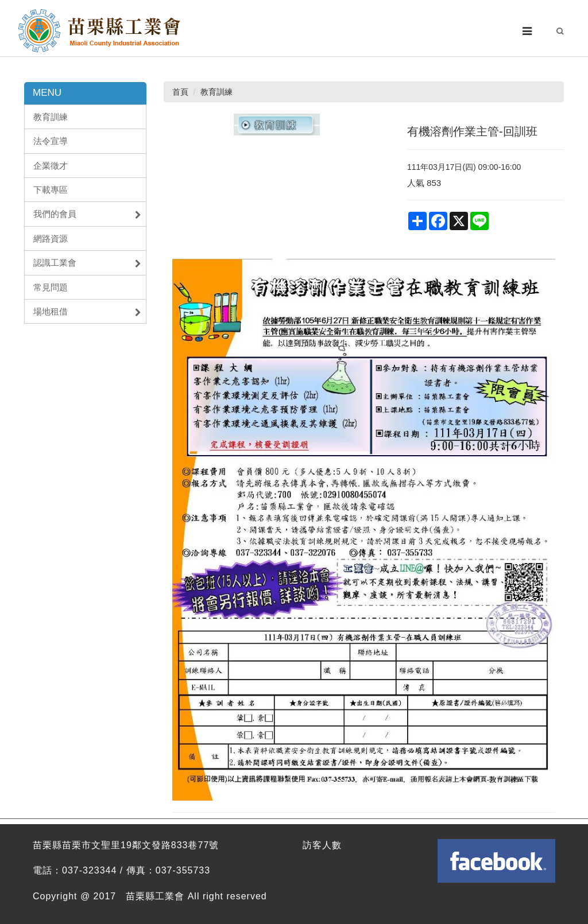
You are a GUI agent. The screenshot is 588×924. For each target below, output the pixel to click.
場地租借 (87, 312)
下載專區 (51, 190)
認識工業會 (87, 263)
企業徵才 (51, 166)
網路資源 (51, 238)
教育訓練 (51, 117)
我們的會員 (87, 214)
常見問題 (51, 287)
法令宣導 (51, 141)
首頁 (180, 92)
